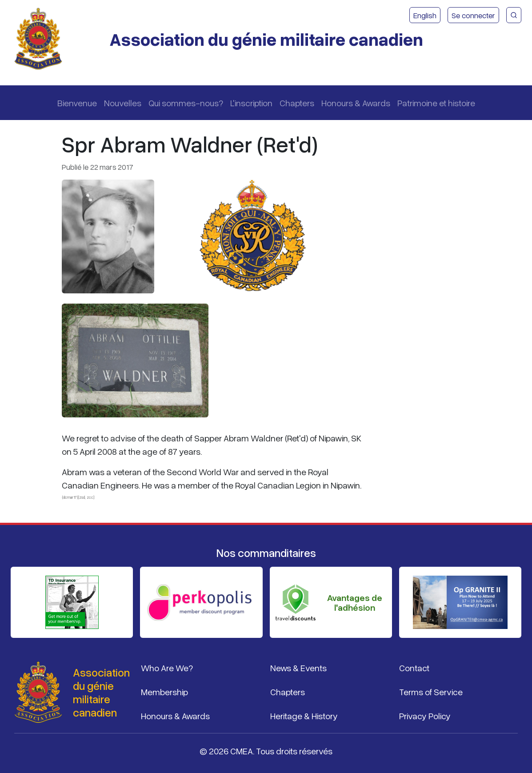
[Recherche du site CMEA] (514, 15)
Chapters (297, 103)
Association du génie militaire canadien (266, 39)
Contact (414, 668)
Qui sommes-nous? (186, 103)
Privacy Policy (425, 716)
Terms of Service (431, 692)
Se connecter (473, 15)
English (425, 15)
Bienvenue (77, 103)
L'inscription (251, 103)
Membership (164, 692)
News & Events (298, 668)
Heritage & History (304, 716)
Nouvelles (123, 103)
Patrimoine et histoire (436, 103)
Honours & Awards (356, 103)
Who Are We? (167, 668)
